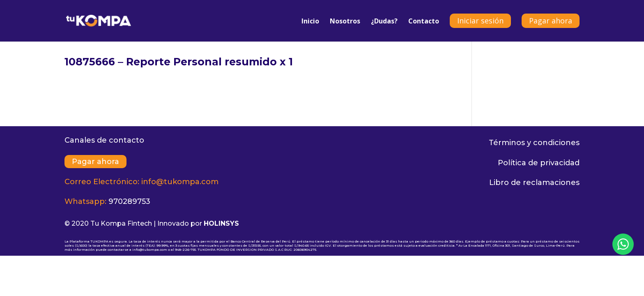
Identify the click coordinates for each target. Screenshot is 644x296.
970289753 (129, 201)
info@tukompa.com (180, 182)
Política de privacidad (539, 163)
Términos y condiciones (534, 143)
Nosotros (345, 22)
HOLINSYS (221, 223)
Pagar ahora (551, 21)
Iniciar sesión (480, 21)
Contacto (424, 22)
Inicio (310, 22)
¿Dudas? (384, 22)
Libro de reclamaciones (534, 183)
